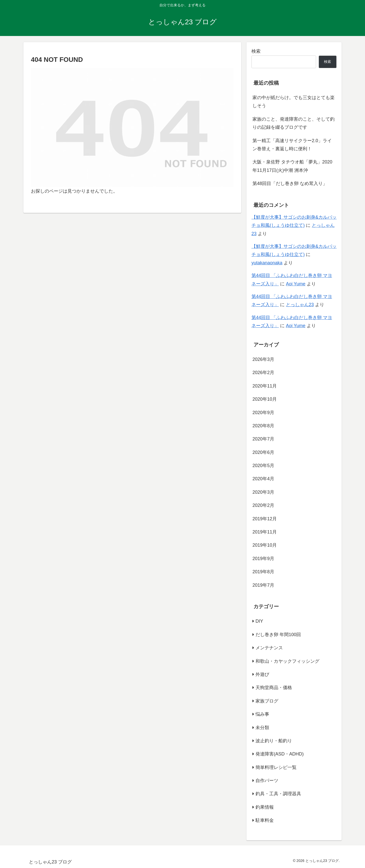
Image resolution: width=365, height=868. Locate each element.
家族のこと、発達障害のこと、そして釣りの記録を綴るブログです (294, 123)
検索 (256, 51)
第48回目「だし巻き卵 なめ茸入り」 (290, 183)
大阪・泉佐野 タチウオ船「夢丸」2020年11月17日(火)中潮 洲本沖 (292, 166)
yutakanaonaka (267, 263)
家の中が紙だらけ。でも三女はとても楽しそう (294, 102)
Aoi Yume (296, 284)
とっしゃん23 (300, 305)
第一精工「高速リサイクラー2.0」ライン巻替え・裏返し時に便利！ (292, 145)
